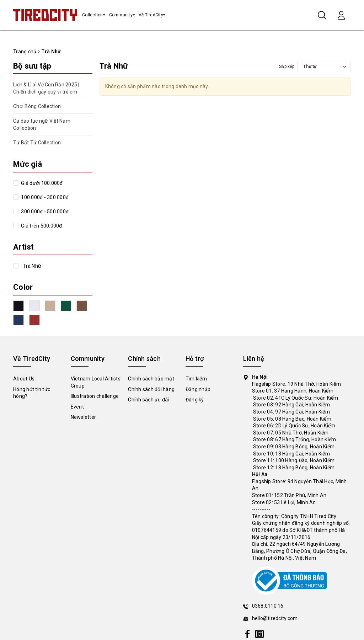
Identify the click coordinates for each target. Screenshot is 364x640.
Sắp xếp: (287, 66)
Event (77, 407)
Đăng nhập (198, 389)
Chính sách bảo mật (151, 379)
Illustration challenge (95, 396)
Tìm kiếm (196, 379)
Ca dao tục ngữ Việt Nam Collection (42, 124)
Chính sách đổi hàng (151, 389)
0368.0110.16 (268, 606)
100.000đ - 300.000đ (44, 197)
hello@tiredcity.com (275, 618)
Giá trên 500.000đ (41, 226)
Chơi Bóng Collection (37, 106)
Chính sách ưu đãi (148, 400)
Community (121, 15)
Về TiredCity (151, 15)
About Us (24, 379)
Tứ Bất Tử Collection (37, 143)
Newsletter (84, 417)
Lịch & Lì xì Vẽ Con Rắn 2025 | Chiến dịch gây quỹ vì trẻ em (46, 88)
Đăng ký (195, 400)
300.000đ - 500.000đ (44, 212)
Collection (93, 15)
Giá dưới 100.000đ (41, 183)
